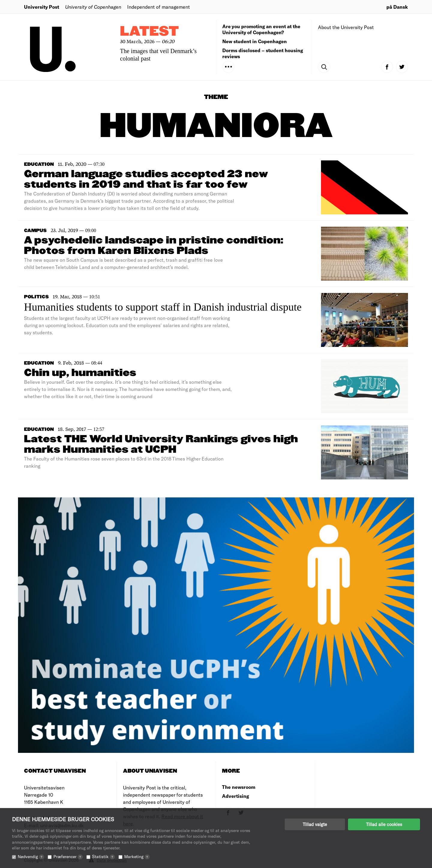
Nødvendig (31, 856)
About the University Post (346, 27)
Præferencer (68, 856)
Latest (149, 32)
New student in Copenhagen (255, 41)
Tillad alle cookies (384, 824)
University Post (42, 7)
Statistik (103, 856)
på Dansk (397, 7)
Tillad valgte (315, 824)
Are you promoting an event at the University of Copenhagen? (261, 29)
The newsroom (239, 787)
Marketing (137, 856)
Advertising (235, 796)
